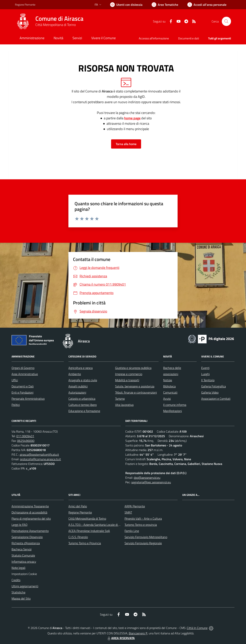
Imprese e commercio (129, 374)
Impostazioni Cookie (24, 574)
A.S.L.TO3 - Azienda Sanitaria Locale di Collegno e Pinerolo (106, 525)
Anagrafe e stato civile (83, 380)
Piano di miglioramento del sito (31, 519)
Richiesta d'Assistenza (26, 543)
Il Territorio (208, 380)
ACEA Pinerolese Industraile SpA (89, 531)
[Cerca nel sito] (226, 21)
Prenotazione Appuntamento (30, 531)
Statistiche (18, 592)
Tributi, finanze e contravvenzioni (136, 392)
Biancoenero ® (138, 633)
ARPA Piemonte (135, 506)
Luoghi (205, 374)
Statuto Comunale (23, 555)
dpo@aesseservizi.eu (147, 478)
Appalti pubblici (78, 386)
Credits (16, 580)
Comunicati (170, 392)
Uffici (15, 380)
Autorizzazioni (77, 392)
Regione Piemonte (80, 512)
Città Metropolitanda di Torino (87, 519)
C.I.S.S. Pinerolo (78, 537)
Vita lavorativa (124, 405)
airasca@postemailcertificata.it (39, 455)
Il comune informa (175, 405)
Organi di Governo (23, 368)
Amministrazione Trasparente (30, 506)
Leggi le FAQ (20, 525)
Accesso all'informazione (154, 38)
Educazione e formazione (84, 411)
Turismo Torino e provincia (141, 525)
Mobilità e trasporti (127, 380)
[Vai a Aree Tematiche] (165, 5)
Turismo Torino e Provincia (85, 543)
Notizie (168, 380)
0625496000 (26, 441)
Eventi (205, 368)
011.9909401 (25, 436)
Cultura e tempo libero (83, 405)
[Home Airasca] (49, 21)
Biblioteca (169, 386)
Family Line (132, 531)
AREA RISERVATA (121, 638)
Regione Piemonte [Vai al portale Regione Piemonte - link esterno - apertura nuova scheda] (25, 5)
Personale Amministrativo (28, 399)
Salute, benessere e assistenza (135, 386)
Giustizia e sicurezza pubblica (133, 368)
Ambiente (75, 374)
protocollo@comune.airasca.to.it (40, 459)
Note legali (18, 568)
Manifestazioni (172, 411)
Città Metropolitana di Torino (56, 25)
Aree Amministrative (25, 374)
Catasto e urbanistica (82, 399)
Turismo (120, 399)
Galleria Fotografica (214, 386)
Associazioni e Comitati (216, 399)
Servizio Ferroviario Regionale (143, 543)
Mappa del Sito (21, 598)
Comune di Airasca (59, 19)
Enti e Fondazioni (22, 392)
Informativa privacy (24, 562)
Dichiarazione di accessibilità (29, 512)
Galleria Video (210, 392)
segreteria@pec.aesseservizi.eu (151, 482)
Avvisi (167, 399)
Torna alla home (126, 144)
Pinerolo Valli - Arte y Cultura (143, 519)
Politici (16, 405)
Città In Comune (197, 628)
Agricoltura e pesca (81, 368)
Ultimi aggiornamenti (25, 586)
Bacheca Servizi (22, 549)
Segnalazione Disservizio (27, 537)
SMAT (128, 512)
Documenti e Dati (23, 386)
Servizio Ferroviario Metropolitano (146, 537)
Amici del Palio (78, 506)
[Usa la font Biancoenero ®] (126, 5)
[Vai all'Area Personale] (207, 5)
